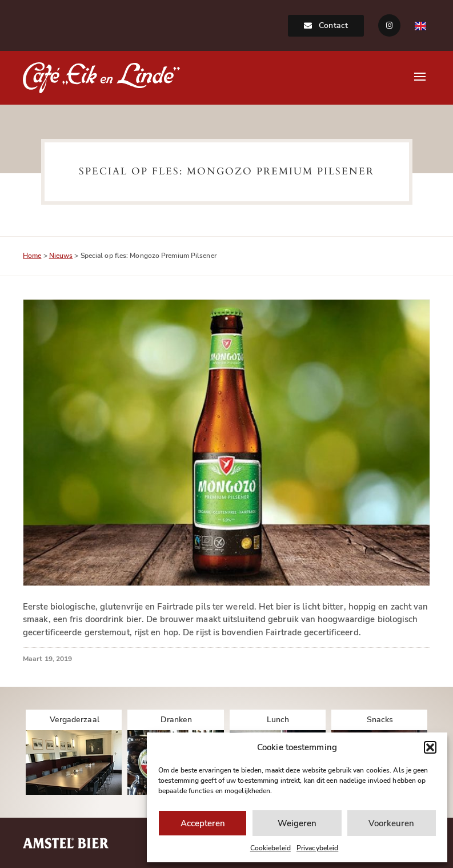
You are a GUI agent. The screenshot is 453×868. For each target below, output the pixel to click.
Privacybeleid (317, 848)
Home (32, 256)
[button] (430, 747)
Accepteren (203, 823)
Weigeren (297, 823)
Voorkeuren (391, 823)
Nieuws (61, 256)
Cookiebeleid (270, 848)
